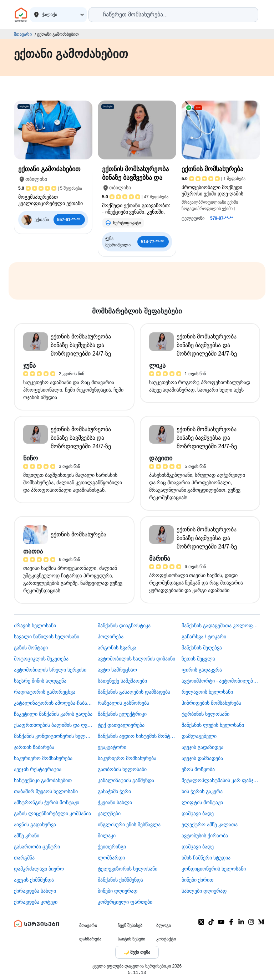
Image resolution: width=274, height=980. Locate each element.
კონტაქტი (166, 939)
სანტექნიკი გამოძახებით (43, 780)
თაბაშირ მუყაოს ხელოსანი (46, 791)
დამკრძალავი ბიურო (39, 869)
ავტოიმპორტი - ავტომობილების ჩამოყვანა (221, 681)
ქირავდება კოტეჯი (36, 902)
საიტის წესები (131, 939)
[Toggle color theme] (137, 952)
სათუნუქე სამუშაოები (122, 681)
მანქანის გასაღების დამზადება (134, 692)
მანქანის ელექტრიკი (122, 714)
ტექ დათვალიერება (121, 725)
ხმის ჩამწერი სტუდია (206, 858)
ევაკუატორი (112, 747)
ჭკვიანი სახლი (115, 802)
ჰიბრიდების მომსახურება (211, 703)
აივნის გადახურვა (35, 825)
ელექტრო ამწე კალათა (210, 825)
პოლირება (111, 637)
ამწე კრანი (27, 836)
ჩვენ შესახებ (130, 925)
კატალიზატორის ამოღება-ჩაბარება (53, 703)
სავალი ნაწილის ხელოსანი (47, 637)
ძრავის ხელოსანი (35, 626)
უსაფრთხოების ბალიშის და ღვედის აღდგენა (53, 725)
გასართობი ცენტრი (37, 847)
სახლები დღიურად (204, 891)
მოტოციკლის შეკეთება (41, 659)
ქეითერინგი (112, 847)
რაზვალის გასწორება (123, 703)
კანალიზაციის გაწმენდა (126, 780)
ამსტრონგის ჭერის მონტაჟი (47, 802)
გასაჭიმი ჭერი (114, 791)
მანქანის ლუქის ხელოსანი (213, 725)
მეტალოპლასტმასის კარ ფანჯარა (221, 780)
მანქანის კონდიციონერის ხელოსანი (53, 736)
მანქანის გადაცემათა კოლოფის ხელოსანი (221, 626)
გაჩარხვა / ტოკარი (204, 637)
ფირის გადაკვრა (202, 670)
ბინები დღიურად (118, 891)
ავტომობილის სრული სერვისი (50, 670)
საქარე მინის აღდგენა (40, 681)
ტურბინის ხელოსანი (205, 714)
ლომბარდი (111, 858)
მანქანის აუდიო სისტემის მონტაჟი (137, 736)
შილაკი (107, 836)
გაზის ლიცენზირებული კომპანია (52, 813)
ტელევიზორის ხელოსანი (128, 869)
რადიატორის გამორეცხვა (45, 692)
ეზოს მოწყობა (198, 769)
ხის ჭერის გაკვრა (202, 791)
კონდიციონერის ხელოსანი (214, 869)
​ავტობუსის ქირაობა (205, 836)
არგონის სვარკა (117, 648)
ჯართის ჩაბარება (34, 747)
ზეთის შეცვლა (198, 659)
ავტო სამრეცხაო (117, 670)
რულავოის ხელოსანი (207, 692)
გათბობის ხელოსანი (122, 769)
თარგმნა (24, 858)
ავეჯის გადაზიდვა (202, 747)
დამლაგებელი (199, 736)
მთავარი (23, 34)
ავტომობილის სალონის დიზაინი (136, 659)
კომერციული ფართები (125, 902)
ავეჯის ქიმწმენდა (34, 880)
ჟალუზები (109, 813)
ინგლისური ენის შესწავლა (129, 825)
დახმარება (90, 939)
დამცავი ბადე (198, 813)
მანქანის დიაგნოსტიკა (124, 626)
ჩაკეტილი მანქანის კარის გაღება (53, 714)
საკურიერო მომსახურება (43, 758)
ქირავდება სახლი (35, 891)
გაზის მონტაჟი (31, 648)
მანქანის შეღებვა (202, 648)
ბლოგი (164, 925)
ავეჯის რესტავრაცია (38, 769)
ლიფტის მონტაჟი (202, 802)
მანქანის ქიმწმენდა (120, 880)
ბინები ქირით (197, 880)
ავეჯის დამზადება (202, 758)
